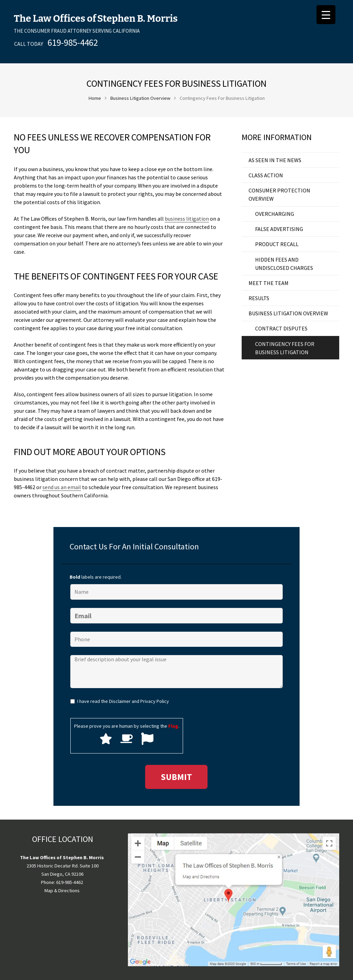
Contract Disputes (281, 328)
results (259, 298)
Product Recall (277, 244)
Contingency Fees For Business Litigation (285, 348)
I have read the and (123, 701)
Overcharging (275, 214)
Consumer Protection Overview (279, 194)
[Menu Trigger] (326, 15)
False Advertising (279, 229)
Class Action (266, 175)
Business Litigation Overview (140, 98)
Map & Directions (62, 891)
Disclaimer (120, 701)
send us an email (62, 487)
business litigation (187, 219)
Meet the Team (269, 283)
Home (95, 98)
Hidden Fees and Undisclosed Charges (284, 264)
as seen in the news (275, 160)
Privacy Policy (155, 701)
